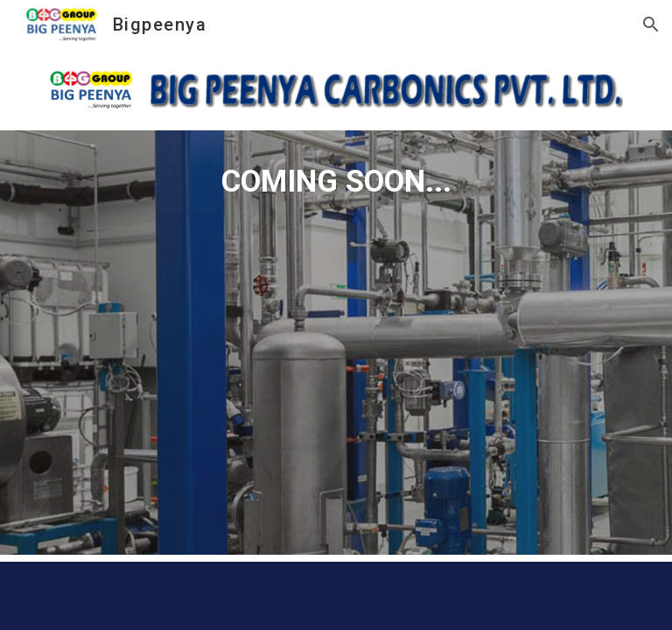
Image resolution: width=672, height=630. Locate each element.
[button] (651, 24)
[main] (336, 343)
